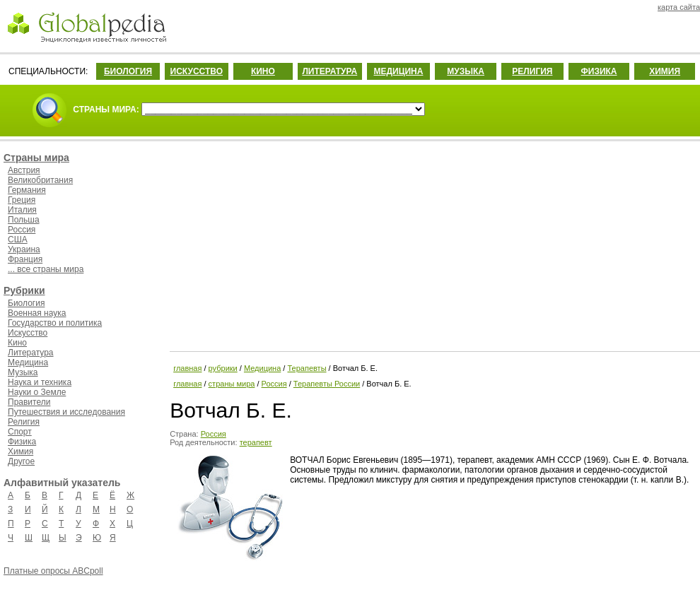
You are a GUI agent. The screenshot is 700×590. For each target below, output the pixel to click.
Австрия (24, 170)
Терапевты (307, 368)
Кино (17, 343)
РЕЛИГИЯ (532, 71)
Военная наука (37, 313)
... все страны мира (46, 269)
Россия (22, 230)
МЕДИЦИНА (398, 71)
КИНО (263, 71)
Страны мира (36, 158)
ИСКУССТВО (197, 71)
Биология (26, 303)
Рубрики (24, 290)
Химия (21, 452)
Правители (29, 402)
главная (187, 368)
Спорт (20, 432)
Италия (22, 210)
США (18, 240)
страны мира (232, 384)
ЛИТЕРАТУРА (329, 71)
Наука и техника (40, 382)
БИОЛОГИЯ (128, 71)
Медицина (28, 362)
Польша (24, 220)
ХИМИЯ (665, 71)
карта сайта (679, 7)
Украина (24, 249)
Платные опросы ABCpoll (53, 571)
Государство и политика (55, 323)
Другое (21, 461)
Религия (24, 422)
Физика (22, 442)
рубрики (223, 368)
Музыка (23, 372)
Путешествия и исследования (66, 412)
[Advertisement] (433, 244)
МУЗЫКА (466, 71)
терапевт (256, 442)
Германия (27, 190)
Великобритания (40, 180)
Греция (22, 200)
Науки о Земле (37, 392)
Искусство (28, 333)
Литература (31, 353)
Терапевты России (327, 384)
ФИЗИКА (599, 71)
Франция (25, 259)
